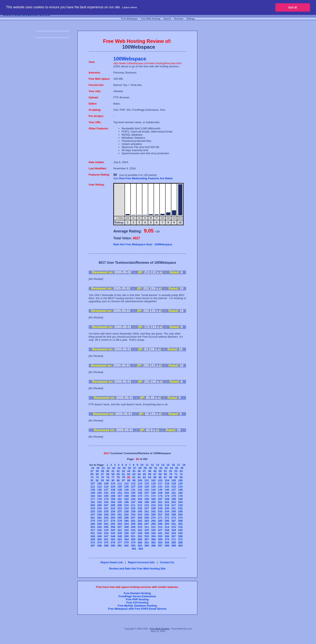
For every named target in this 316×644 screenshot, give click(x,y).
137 (106, 490)
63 (134, 474)
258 (167, 515)
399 (174, 546)
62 (129, 474)
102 (153, 480)
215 (160, 505)
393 (133, 546)
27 (135, 468)
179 (106, 499)
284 (153, 521)
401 (134, 549)
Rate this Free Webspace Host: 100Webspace (143, 244)
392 (126, 546)
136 (99, 490)
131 (160, 487)
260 (180, 515)
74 (97, 477)
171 (147, 496)
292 (113, 524)
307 (120, 527)
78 (118, 477)
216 (167, 505)
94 (108, 480)
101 (147, 480)
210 (126, 505)
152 (113, 493)
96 (118, 480)
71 (176, 474)
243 (160, 511)
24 (119, 468)
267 (133, 518)
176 (180, 496)
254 (140, 515)
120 (180, 483)
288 (180, 521)
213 (147, 505)
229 (160, 508)
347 (106, 536)
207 (106, 505)
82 (139, 477)
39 (102, 471)
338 (140, 533)
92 (97, 480)
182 (126, 499)
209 (120, 505)
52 (171, 471)
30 (150, 468)
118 (167, 483)
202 (167, 502)
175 (174, 496)
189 (174, 499)
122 (99, 487)
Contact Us (167, 562)
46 (139, 471)
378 (126, 542)
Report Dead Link (112, 562)
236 (113, 511)
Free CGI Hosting (137, 602)
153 (120, 493)
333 (106, 533)
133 (174, 487)
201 (160, 502)
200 (153, 502)
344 (180, 533)
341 (160, 533)
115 (147, 483)
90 (181, 477)
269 (147, 518)
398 (167, 546)
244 (167, 511)
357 (174, 536)
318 (99, 530)
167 (120, 496)
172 (153, 496)
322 (126, 530)
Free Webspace (129, 19)
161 (174, 493)
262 (99, 518)
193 (106, 502)
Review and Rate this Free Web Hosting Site (137, 569)
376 (113, 542)
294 (126, 524)
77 (113, 477)
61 (123, 474)
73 (92, 477)
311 (147, 527)
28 (140, 468)
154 (126, 493)
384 (167, 542)
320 (113, 530)
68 (160, 474)
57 (102, 474)
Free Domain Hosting (137, 593)
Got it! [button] (293, 7)
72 (181, 474)
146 (167, 490)
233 (93, 511)
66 (150, 474)
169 (133, 496)
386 (180, 542)
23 (114, 468)
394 (140, 546)
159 (160, 493)
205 (93, 505)
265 (120, 518)
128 (140, 487)
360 (99, 539)
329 (174, 530)
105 (174, 480)
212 (140, 505)
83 (144, 477)
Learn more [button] (130, 7)
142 (140, 490)
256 (153, 515)
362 (113, 539)
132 (167, 487)
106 (180, 480)
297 (147, 524)
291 (106, 524)
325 (147, 530)
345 (93, 536)
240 (140, 511)
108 (99, 483)
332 (99, 533)
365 (133, 539)
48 (150, 471)
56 (97, 474)
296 (140, 524)
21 (103, 468)
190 (180, 499)
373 (93, 542)
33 (166, 468)
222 (113, 508)
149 (93, 493)
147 (174, 490)
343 (174, 533)
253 (133, 515)
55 (92, 474)
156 (140, 493)
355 (160, 536)
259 (174, 515)
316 (180, 527)
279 (120, 521)
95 (113, 480)
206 (99, 505)
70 (171, 474)
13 (157, 465)
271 (160, 518)
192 (99, 502)
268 (140, 518)
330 (180, 530)
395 (147, 546)
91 (92, 480)
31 (156, 468)
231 (174, 508)
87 (165, 477)
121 (93, 487)
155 (133, 493)
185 (147, 499)
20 (98, 468)
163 (93, 496)
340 (153, 533)
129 (147, 487)
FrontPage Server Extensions (137, 596)
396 (153, 546)
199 (147, 502)
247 (93, 515)
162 (180, 493)
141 (133, 490)
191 (93, 502)
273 (174, 518)
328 (167, 530)
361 (106, 539)
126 (126, 487)
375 (106, 542)
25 (124, 468)
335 (120, 533)
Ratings (191, 19)
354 (153, 536)
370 (167, 539)
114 (140, 483)
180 (113, 499)
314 (167, 527)
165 (106, 496)
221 (106, 508)
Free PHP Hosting (137, 599)
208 (113, 505)
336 (126, 533)
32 (161, 468)
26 (129, 468)
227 (147, 508)
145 (160, 490)
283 (147, 521)
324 (140, 530)
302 (180, 524)
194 (113, 502)
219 (93, 508)
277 (106, 521)
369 (160, 539)
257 (160, 515)
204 (180, 502)
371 (174, 539)
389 (106, 546)
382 (153, 542)
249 (106, 515)
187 (160, 499)
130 (153, 487)
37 (92, 471)
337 (133, 533)
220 (99, 508)
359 (93, 539)
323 (133, 530)
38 (97, 471)
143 (147, 490)
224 (126, 508)
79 (123, 477)
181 (120, 499)
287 (174, 521)
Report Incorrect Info (141, 562)
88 (171, 477)
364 (126, 539)
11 (147, 465)
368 (153, 539)
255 (147, 515)
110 (113, 483)
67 (155, 474)
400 (180, 546)
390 (113, 546)
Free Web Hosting (151, 19)
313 (160, 527)
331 (93, 533)
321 (120, 530)
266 (126, 518)
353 (147, 536)
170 (140, 496)
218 (180, 505)
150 (99, 493)
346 (99, 536)
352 (140, 536)
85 (155, 477)
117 (160, 483)
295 (133, 524)
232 (180, 508)
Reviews (179, 19)
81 (134, 477)
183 (133, 499)
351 (133, 536)
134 (180, 487)
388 (99, 546)
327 (160, 530)
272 (167, 518)
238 (126, 511)
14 (163, 465)
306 (113, 527)
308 (126, 527)
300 (167, 524)
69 (165, 474)
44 (129, 471)
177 (93, 499)
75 (102, 477)
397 (160, 546)
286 (167, 521)
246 (180, 511)
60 (118, 474)
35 (177, 468)
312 (153, 527)
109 (106, 483)
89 (176, 477)
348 (113, 536)
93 (102, 480)
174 (167, 496)
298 (153, 524)
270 (153, 518)
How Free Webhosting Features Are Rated (146, 178)
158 (153, 493)
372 (180, 539)
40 (108, 471)
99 (134, 480)
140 (126, 490)
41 (113, 471)
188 (167, 499)
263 (106, 518)
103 (160, 480)
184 (140, 499)
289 (93, 524)
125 (120, 487)
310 (140, 527)
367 (147, 539)
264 (113, 518)
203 (174, 502)
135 (93, 490)
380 (140, 542)
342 (167, 533)
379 (133, 542)
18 (184, 465)
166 (113, 496)
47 (144, 471)
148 (180, 490)
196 (126, 502)
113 (133, 483)
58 (108, 474)
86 (160, 477)
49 (155, 471)
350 (126, 536)
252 (126, 515)
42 (118, 471)
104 (167, 480)
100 (140, 480)
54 (181, 471)
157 (147, 493)
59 (113, 474)
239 (133, 511)
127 (133, 487)
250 (113, 515)
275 (93, 521)
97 (123, 480)
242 (153, 511)
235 (106, 511)
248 (99, 515)
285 (160, 521)
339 (147, 533)
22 (108, 468)
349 (120, 536)
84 (150, 477)
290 (99, 524)
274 (180, 518)
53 (176, 471)
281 (133, 521)
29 (145, 468)
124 (113, 487)
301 (174, 524)
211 (133, 505)
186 (153, 499)
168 (126, 496)
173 (160, 496)
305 (106, 527)
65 (144, 474)
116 (153, 483)
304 (99, 527)
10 (142, 465)
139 (120, 490)
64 (139, 474)
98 (129, 480)
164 (99, 496)
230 (167, 508)
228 (153, 508)
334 (113, 533)
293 (120, 524)
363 (120, 539)
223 (120, 508)
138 (113, 490)
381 (147, 542)
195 (120, 502)
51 (165, 471)
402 (141, 549)
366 (140, 539)
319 (106, 530)
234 (99, 511)
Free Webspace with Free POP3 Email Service (137, 609)
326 (153, 530)
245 (174, 511)
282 (140, 521)
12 (152, 465)
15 (168, 465)
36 (182, 468)
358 (180, 536)
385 (174, 542)
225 (133, 508)
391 (120, 546)
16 (173, 465)
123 (106, 487)
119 (174, 483)
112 (126, 483)
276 (99, 521)
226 (140, 508)
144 (153, 490)
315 (174, 527)
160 (167, 493)
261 (93, 518)
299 (160, 524)
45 (134, 471)
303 (93, 527)
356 (167, 536)
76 (108, 477)
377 (120, 542)
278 (113, 521)
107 (93, 483)
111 (120, 483)
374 (99, 542)
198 (140, 502)
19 (93, 468)
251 (120, 515)
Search (167, 19)
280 (126, 521)
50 (160, 471)
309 (133, 527)
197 (133, 502)
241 (147, 511)
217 (174, 505)
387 (93, 546)
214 (153, 505)
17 (178, 465)
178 (99, 499)
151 (106, 493)
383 (160, 542)
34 (171, 468)
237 (120, 511)
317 (93, 530)
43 (123, 471)
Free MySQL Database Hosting (137, 606)
